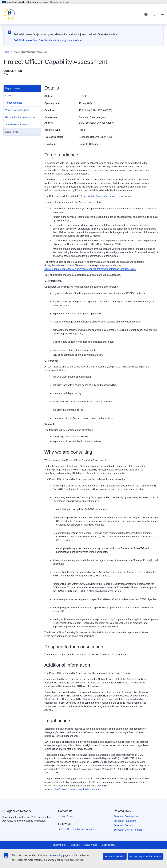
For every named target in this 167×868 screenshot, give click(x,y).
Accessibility (109, 845)
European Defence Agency (93, 117)
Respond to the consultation (20, 117)
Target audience (14, 103)
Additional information (17, 125)
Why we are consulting (17, 110)
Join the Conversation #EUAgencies (77, 829)
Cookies (75, 845)
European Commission (126, 816)
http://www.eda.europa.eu (105, 196)
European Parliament (125, 821)
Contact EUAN (66, 816)
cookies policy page (58, 855)
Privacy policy (59, 845)
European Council (123, 825)
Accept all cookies (115, 856)
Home (6, 52)
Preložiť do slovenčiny (25, 40)
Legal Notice (91, 845)
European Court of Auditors (128, 830)
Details (9, 96)
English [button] (146, 14)
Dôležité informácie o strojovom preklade (60, 40)
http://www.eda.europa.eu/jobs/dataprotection (78, 789)
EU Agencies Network (17, 811)
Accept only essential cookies (146, 856)
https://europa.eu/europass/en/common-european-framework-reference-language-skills (90, 269)
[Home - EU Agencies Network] (10, 14)
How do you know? (61, 2)
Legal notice (12, 132)
